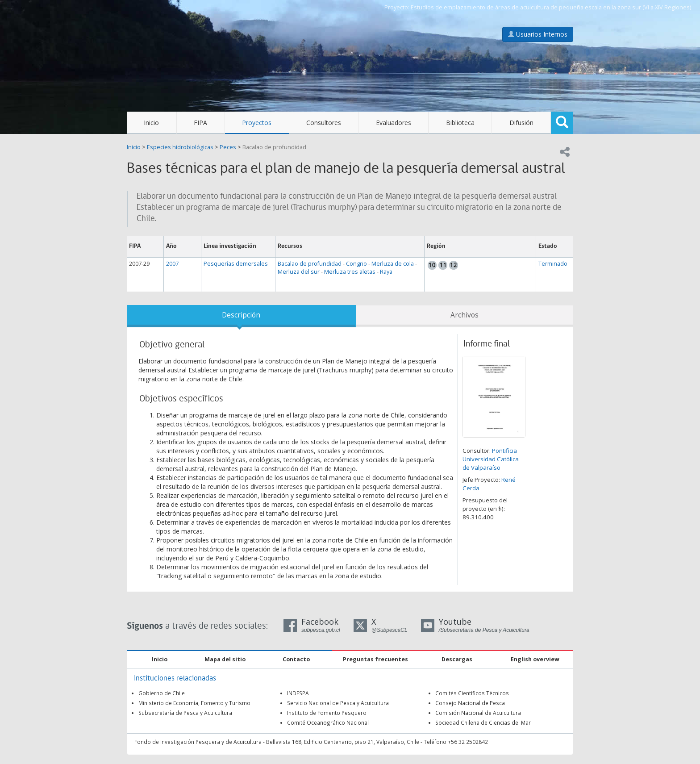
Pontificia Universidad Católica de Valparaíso (491, 459)
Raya (386, 272)
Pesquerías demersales (236, 264)
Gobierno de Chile (162, 693)
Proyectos (257, 123)
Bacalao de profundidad (274, 147)
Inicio (151, 123)
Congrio (356, 264)
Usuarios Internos (538, 34)
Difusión (521, 123)
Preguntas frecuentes (375, 659)
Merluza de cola (393, 264)
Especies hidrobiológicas (180, 147)
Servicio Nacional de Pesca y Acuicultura (338, 703)
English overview (535, 659)
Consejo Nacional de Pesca (470, 703)
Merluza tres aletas (350, 272)
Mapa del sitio (225, 659)
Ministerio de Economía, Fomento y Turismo (194, 703)
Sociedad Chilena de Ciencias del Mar (483, 722)
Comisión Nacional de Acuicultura (478, 713)
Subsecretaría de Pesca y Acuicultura (185, 713)
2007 (172, 264)
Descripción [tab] (241, 315)
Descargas (457, 659)
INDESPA (298, 693)
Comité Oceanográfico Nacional (328, 722)
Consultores (324, 123)
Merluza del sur (299, 272)
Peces (228, 147)
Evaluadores (394, 123)
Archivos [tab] (465, 315)
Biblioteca (460, 123)
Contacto (296, 659)
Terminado (553, 264)
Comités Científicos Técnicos (472, 693)
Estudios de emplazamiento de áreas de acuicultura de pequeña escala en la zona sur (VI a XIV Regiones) (551, 7)
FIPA (200, 123)
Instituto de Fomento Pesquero (327, 713)
